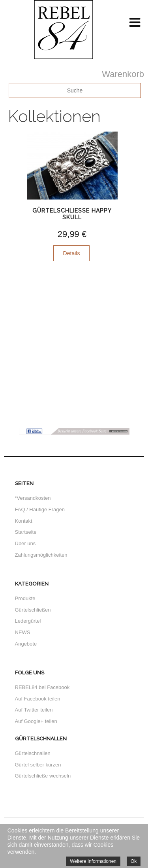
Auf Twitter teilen (34, 710)
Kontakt (24, 521)
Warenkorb (123, 74)
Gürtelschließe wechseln (43, 776)
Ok (134, 861)
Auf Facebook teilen (38, 699)
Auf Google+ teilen (36, 721)
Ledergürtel (28, 621)
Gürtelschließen (33, 610)
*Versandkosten (33, 498)
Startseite (26, 532)
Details (72, 253)
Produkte (25, 598)
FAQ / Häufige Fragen (40, 509)
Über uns (25, 543)
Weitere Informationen (93, 861)
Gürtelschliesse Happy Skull (72, 214)
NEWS (23, 632)
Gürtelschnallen (33, 753)
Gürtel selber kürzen (38, 765)
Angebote (26, 644)
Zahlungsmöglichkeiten (41, 555)
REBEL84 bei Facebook (42, 687)
